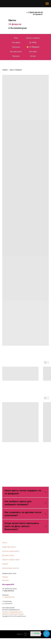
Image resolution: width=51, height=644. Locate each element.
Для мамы (33, 51)
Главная (5, 70)
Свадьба (5, 564)
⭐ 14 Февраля (33, 47)
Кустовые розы (16, 51)
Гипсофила (16, 42)
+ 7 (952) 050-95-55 (35, 12)
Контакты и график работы (11, 551)
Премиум (16, 56)
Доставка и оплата (8, 555)
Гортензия (16, 47)
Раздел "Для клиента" (9, 547)
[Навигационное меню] (47, 4)
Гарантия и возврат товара (11, 560)
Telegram (5, 577)
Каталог (5, 543)
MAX (13, 584)
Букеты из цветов (33, 38)
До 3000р (33, 42)
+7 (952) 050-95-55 (8, 591)
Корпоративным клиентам (11, 568)
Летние (33, 56)
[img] (14, 13)
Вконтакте (5, 580)
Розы (16, 38)
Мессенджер (6, 584)
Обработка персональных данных (13, 614)
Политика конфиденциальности (12, 612)
